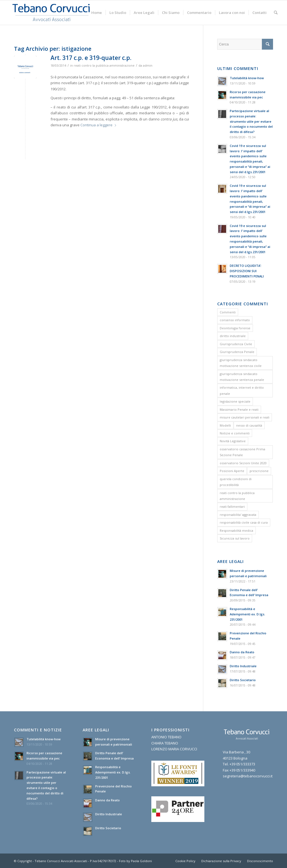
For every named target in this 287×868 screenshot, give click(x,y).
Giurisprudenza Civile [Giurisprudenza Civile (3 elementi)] (236, 344)
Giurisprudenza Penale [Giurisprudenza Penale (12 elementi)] (237, 352)
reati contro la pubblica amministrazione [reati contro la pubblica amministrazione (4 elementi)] (237, 496)
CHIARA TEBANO (165, 743)
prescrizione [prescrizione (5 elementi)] (259, 471)
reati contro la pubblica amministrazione (104, 66)
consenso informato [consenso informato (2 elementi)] (235, 320)
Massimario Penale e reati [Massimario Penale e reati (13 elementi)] (239, 409)
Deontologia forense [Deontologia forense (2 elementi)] (235, 328)
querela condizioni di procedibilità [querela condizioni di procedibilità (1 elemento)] (236, 482)
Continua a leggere (99, 125)
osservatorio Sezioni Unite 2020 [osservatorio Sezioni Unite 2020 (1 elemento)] (243, 463)
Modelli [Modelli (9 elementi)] (225, 425)
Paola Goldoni (141, 861)
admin (148, 66)
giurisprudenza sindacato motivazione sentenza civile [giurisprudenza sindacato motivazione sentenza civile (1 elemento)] (241, 363)
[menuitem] (97, 13)
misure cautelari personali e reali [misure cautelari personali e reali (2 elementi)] (245, 417)
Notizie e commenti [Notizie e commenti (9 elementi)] (235, 433)
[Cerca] (276, 13)
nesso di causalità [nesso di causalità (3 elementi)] (249, 425)
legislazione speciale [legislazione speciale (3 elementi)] (235, 401)
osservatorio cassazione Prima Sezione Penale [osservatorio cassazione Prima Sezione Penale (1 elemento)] (242, 452)
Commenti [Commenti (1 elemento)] (228, 312)
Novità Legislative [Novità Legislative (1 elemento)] (233, 441)
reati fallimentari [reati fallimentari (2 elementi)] (232, 506)
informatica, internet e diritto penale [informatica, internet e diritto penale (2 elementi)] (242, 390)
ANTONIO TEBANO (166, 737)
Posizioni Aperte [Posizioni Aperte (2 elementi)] (232, 471)
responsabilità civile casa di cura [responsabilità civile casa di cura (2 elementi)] (244, 522)
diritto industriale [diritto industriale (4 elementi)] (233, 336)
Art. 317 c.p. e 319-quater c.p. (91, 58)
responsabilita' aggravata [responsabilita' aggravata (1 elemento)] (238, 515)
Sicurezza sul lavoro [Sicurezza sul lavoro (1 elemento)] (235, 538)
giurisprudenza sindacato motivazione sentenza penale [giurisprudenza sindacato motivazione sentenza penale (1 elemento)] (242, 377)
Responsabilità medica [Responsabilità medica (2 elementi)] (236, 530)
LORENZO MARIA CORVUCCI (174, 749)
